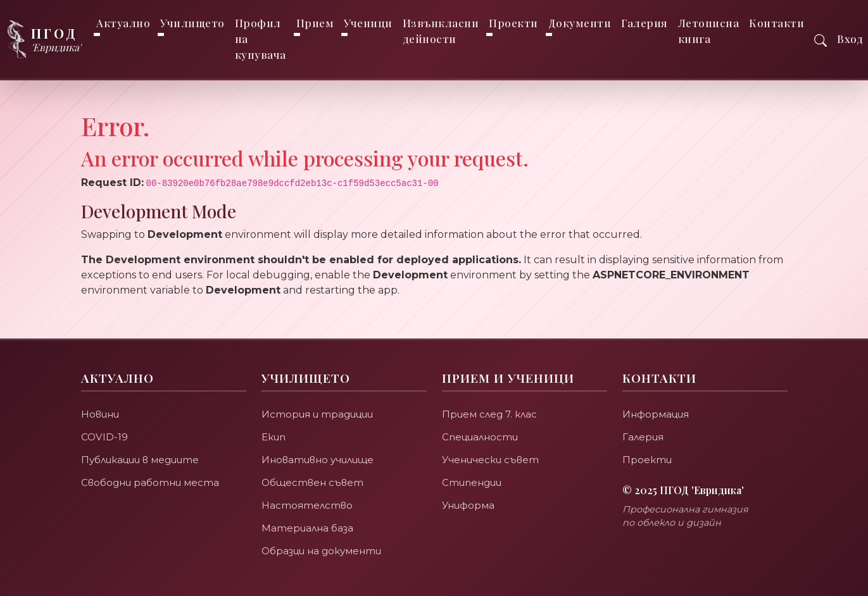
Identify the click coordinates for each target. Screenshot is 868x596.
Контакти (777, 23)
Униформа (468, 505)
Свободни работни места (150, 482)
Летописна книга (709, 31)
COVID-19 (104, 437)
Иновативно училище (318, 460)
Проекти (647, 460)
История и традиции (318, 414)
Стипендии (472, 482)
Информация (656, 414)
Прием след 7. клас (490, 414)
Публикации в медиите (140, 460)
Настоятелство (307, 505)
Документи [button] (580, 23)
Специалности (480, 437)
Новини (100, 414)
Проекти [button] (513, 23)
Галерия (645, 23)
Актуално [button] (123, 23)
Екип (274, 437)
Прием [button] (315, 23)
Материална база (307, 528)
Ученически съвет (490, 460)
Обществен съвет (312, 482)
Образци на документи (322, 551)
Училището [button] (192, 23)
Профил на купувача (261, 39)
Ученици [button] (368, 23)
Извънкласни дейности (441, 31)
